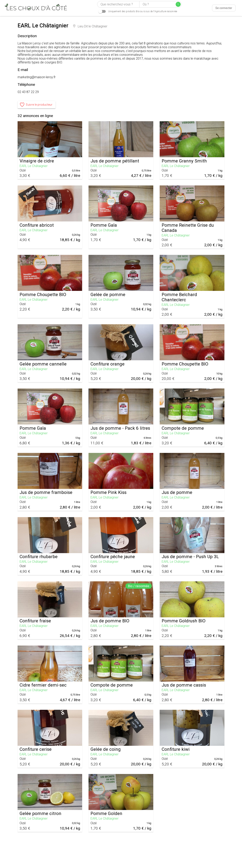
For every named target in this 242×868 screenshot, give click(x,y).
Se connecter (224, 8)
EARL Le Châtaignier (34, 166)
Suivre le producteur (37, 105)
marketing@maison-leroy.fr (37, 77)
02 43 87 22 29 (28, 92)
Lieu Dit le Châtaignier (90, 26)
